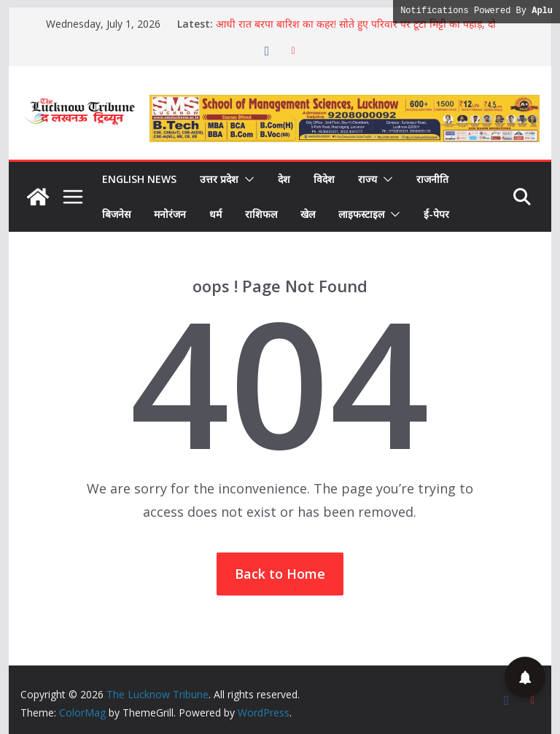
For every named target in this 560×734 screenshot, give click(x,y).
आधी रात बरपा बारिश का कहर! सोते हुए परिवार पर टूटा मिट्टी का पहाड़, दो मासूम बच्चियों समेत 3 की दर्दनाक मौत (356, 31)
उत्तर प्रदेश (219, 179)
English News (139, 179)
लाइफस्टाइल (361, 214)
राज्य (367, 179)
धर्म (215, 214)
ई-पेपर (436, 214)
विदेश (324, 179)
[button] (246, 179)
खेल (308, 214)
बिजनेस (116, 214)
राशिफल (261, 214)
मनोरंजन (170, 214)
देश (284, 179)
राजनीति (432, 179)
